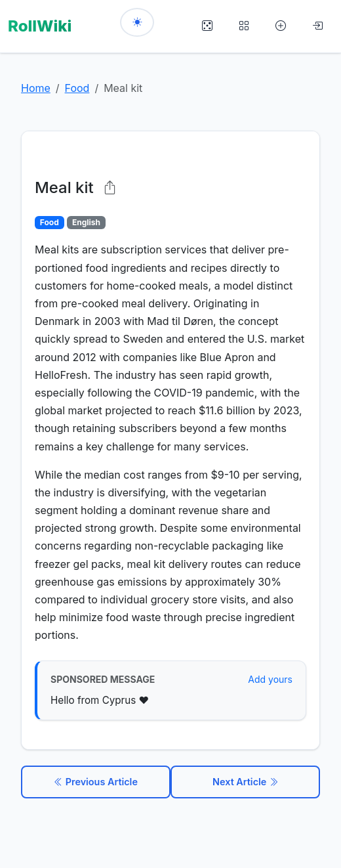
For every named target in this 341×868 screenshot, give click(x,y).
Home (36, 88)
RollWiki (40, 26)
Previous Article (96, 782)
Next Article (245, 782)
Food (77, 88)
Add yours (270, 679)
